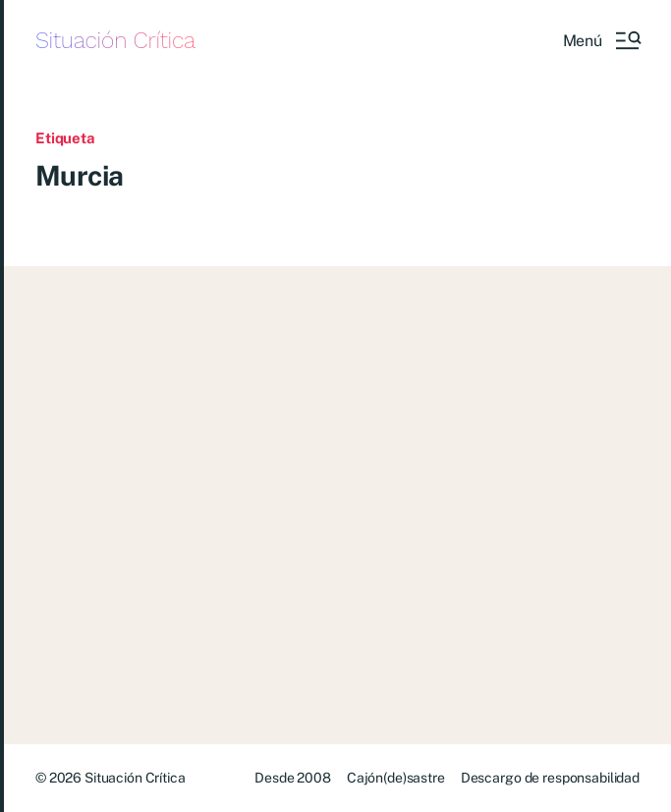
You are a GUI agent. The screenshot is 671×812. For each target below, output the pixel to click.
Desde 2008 (293, 778)
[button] (601, 40)
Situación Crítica (115, 41)
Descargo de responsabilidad (550, 778)
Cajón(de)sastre (396, 778)
